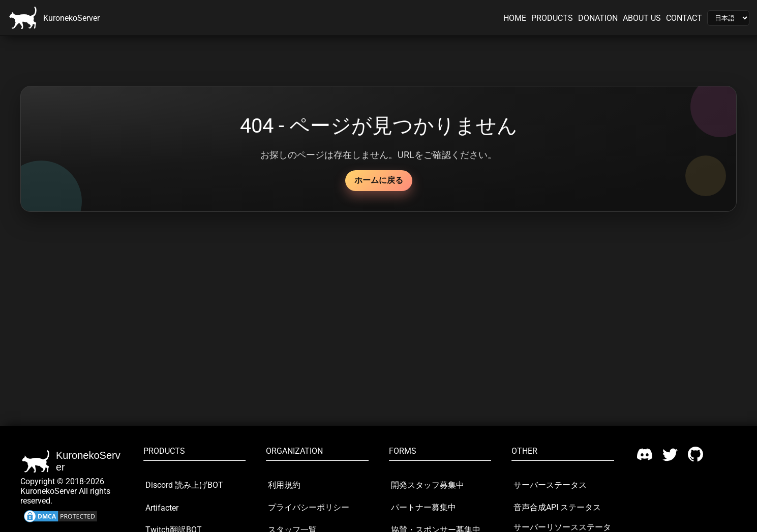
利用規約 (284, 485)
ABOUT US (642, 18)
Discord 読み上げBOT (184, 485)
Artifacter (162, 508)
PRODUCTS (552, 18)
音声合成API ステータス (557, 507)
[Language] (728, 18)
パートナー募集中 (423, 507)
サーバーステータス (550, 485)
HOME (515, 18)
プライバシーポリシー (309, 507)
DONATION (598, 18)
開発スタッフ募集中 (428, 485)
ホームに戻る (379, 180)
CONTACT (684, 18)
